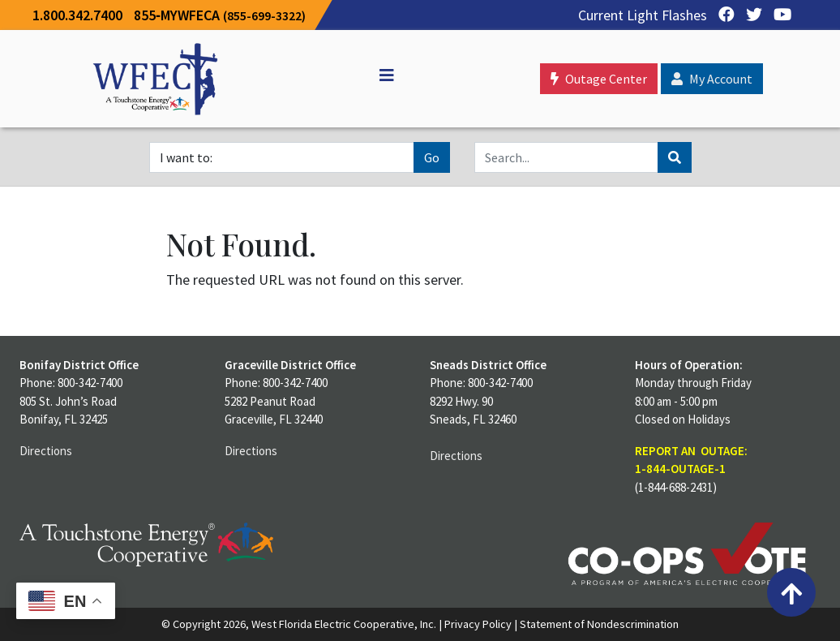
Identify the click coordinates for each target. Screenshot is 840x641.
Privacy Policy (478, 624)
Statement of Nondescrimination (599, 624)
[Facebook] (722, 15)
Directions (46, 451)
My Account (712, 79)
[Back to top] (791, 592)
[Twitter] (750, 15)
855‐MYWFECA (220, 15)
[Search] (566, 157)
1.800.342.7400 (77, 15)
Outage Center (599, 79)
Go (432, 157)
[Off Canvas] (379, 75)
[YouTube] (778, 15)
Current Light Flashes (643, 15)
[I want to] (282, 157)
